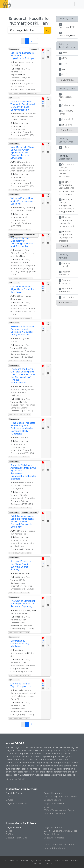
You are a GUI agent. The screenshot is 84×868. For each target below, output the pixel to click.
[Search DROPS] (26, 30)
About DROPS (61, 861)
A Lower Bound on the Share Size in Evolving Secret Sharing (21, 565)
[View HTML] (48, 50)
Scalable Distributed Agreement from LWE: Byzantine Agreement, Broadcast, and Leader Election (23, 472)
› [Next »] (36, 41)
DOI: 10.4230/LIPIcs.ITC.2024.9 (19, 457)
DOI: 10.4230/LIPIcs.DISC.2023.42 (20, 553)
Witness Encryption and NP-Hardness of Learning (22, 201)
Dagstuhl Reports (53, 800)
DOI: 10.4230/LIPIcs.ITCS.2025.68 (20, 361)
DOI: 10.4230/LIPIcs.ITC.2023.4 (19, 632)
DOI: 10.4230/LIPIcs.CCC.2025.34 (20, 230)
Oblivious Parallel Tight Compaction (21, 685)
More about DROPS (16, 779)
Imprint (75, 861)
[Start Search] (47, 30)
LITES (46, 807)
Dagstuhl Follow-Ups (16, 803)
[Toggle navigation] (78, 4)
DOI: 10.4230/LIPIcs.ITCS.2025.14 (20, 415)
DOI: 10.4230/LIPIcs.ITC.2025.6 (19, 139)
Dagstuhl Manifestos (54, 803)
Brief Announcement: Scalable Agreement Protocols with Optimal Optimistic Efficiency (23, 522)
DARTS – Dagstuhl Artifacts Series (60, 797)
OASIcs (9, 800)
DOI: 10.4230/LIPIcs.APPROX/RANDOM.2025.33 (25, 93)
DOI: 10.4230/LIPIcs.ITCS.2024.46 (20, 508)
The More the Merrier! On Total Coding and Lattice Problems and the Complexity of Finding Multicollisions (23, 376)
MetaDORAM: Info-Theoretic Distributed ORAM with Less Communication (23, 106)
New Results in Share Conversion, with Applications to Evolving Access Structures (22, 153)
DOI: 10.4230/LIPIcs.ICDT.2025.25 (20, 318)
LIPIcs (9, 797)
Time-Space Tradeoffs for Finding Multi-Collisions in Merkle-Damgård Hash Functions (23, 428)
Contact (49, 864)
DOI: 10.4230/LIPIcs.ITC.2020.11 (19, 718)
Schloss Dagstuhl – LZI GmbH (36, 861)
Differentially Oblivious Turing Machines (20, 643)
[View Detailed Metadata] (43, 54)
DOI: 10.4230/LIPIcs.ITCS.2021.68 (20, 675)
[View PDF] (43, 50)
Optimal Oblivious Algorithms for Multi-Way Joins (22, 289)
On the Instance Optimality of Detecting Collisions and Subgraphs (22, 242)
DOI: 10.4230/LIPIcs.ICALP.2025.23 (20, 278)
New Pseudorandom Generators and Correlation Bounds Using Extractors (22, 331)
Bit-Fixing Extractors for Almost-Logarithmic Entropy (22, 56)
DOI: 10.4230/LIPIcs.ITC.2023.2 (19, 593)
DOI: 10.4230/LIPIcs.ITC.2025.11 (19, 190)
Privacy (38, 864)
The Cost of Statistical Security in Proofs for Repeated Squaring (23, 604)
